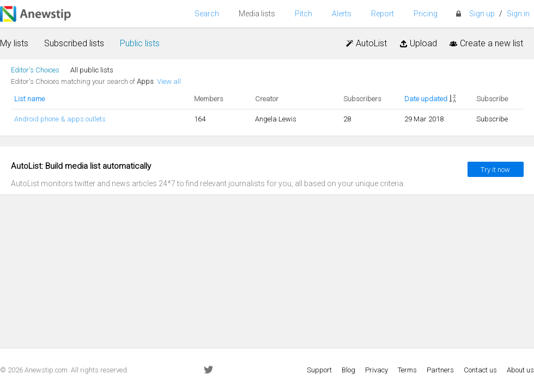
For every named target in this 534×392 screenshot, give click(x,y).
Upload (417, 43)
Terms (407, 370)
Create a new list (486, 43)
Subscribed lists (74, 43)
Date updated (426, 99)
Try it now (495, 170)
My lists (14, 43)
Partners (440, 370)
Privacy (377, 370)
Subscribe (492, 119)
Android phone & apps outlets (60, 119)
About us (520, 370)
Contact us (480, 370)
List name (29, 99)
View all (169, 81)
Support (319, 370)
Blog (348, 370)
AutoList (366, 43)
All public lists (92, 70)
